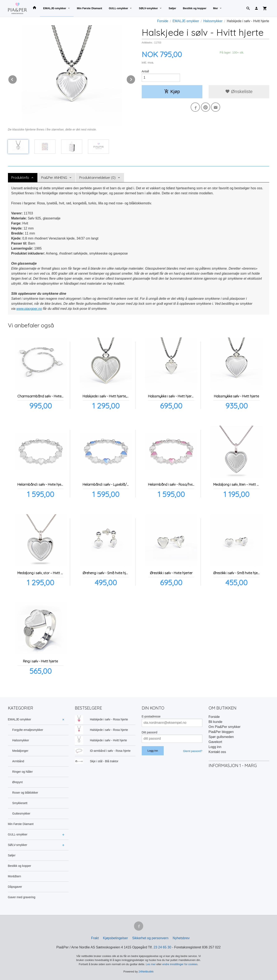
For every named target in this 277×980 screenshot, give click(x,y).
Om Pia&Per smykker (225, 727)
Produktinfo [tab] (20, 178)
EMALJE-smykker (55, 8)
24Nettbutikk (146, 972)
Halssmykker (21, 740)
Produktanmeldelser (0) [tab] (97, 178)
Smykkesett (20, 803)
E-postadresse (151, 716)
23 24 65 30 (162, 947)
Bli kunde (216, 722)
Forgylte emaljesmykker (28, 730)
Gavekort (215, 742)
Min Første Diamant (90, 8)
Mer (215, 8)
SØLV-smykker (148, 8)
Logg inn (215, 747)
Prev (17, 79)
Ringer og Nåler (23, 772)
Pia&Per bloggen (221, 732)
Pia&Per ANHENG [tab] (54, 178)
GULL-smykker (118, 8)
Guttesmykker (21, 813)
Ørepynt (18, 782)
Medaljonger (20, 751)
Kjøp (172, 92)
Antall (145, 71)
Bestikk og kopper (195, 8)
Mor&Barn (15, 876)
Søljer (172, 8)
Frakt (95, 938)
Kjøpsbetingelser (116, 938)
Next (135, 79)
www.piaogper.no (29, 309)
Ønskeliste (239, 92)
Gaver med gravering (22, 897)
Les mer (151, 964)
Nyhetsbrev (181, 938)
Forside (163, 21)
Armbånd (18, 761)
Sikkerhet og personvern (150, 938)
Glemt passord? (193, 751)
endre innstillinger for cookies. (180, 964)
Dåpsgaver (15, 887)
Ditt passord (150, 732)
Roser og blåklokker (25, 793)
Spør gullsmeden (221, 737)
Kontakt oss (217, 752)
